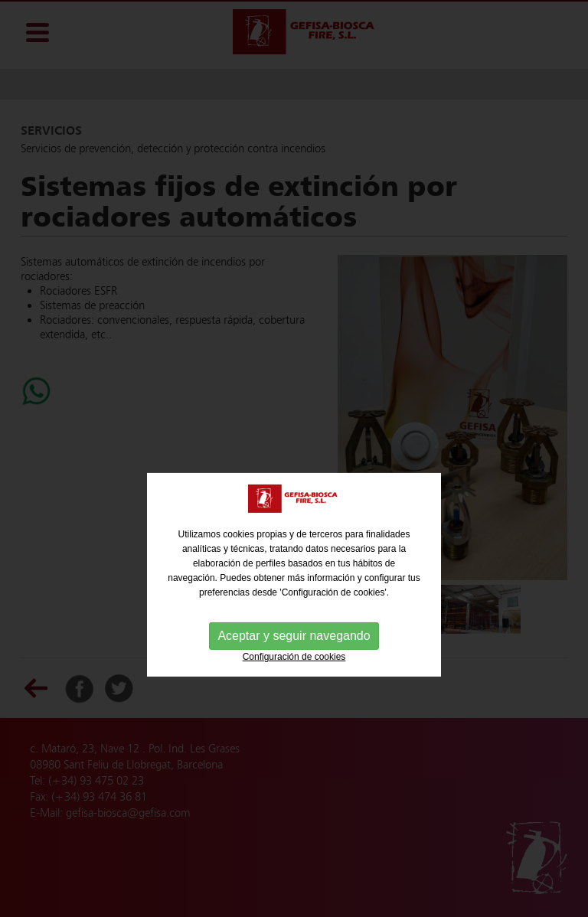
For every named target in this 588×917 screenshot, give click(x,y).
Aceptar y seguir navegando (294, 656)
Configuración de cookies (294, 677)
